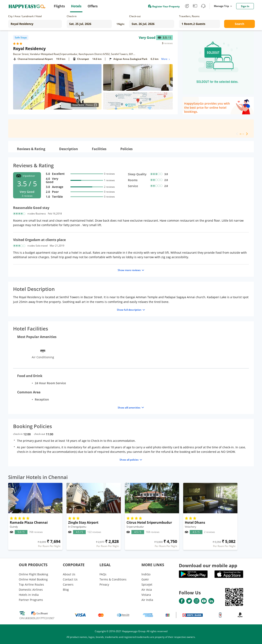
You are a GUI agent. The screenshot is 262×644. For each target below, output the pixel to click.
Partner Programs (31, 600)
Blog (66, 590)
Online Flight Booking (33, 574)
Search (239, 24)
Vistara (146, 595)
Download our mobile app (208, 565)
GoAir (145, 579)
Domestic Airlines (31, 590)
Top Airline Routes (31, 584)
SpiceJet (147, 584)
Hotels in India (29, 595)
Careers (68, 584)
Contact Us (70, 579)
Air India (147, 600)
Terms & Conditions (113, 579)
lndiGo (146, 574)
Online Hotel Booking (33, 579)
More (166, 59)
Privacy (104, 584)
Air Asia (147, 590)
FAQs (103, 574)
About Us (69, 574)
